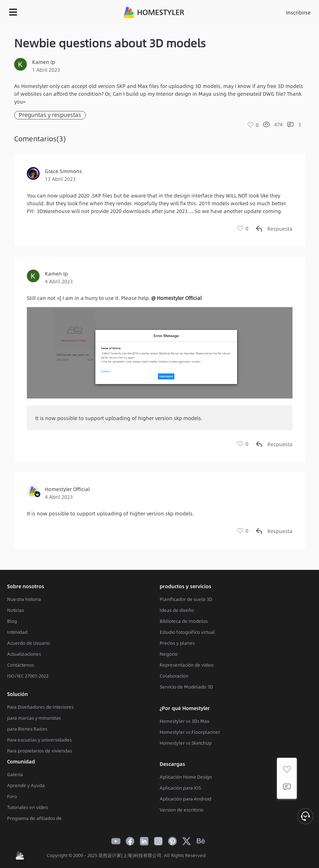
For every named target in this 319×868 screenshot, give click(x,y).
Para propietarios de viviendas (40, 751)
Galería (15, 774)
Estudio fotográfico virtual (187, 632)
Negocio (169, 654)
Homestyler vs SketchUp (186, 743)
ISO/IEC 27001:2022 (28, 676)
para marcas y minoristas (34, 718)
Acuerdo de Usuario (28, 643)
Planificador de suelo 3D (186, 599)
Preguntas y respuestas (50, 115)
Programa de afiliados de (34, 818)
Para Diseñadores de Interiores (40, 707)
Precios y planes (177, 643)
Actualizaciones (24, 654)
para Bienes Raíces (27, 729)
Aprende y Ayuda (26, 785)
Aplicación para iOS (180, 788)
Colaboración (174, 676)
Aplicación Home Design (186, 777)
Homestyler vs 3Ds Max (185, 721)
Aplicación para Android (185, 799)
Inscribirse (298, 12)
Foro (12, 796)
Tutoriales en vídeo (28, 807)
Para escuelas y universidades (39, 740)
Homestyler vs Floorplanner (190, 732)
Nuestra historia (24, 599)
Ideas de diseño (177, 610)
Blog (12, 621)
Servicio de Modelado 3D (186, 687)
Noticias (16, 610)
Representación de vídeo (187, 665)
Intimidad (17, 632)
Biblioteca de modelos (184, 621)
